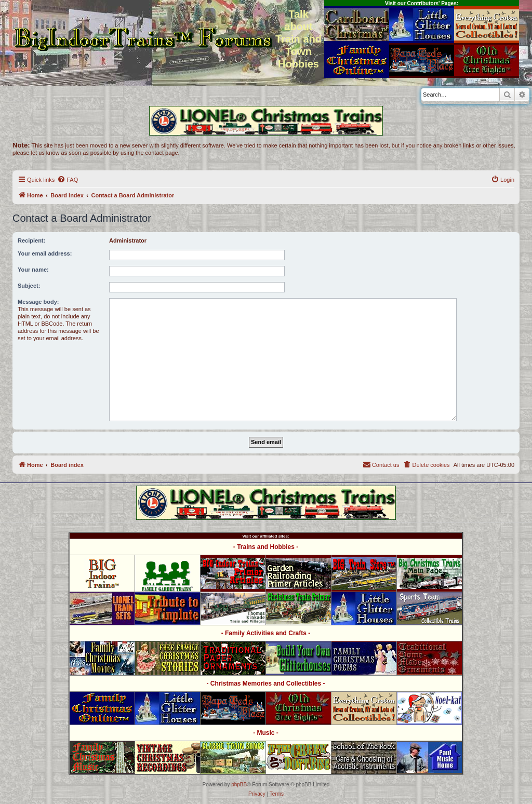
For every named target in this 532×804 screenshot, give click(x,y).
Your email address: (45, 253)
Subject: (29, 286)
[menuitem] (68, 180)
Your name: (33, 270)
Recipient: (31, 240)
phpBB (239, 785)
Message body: (38, 302)
